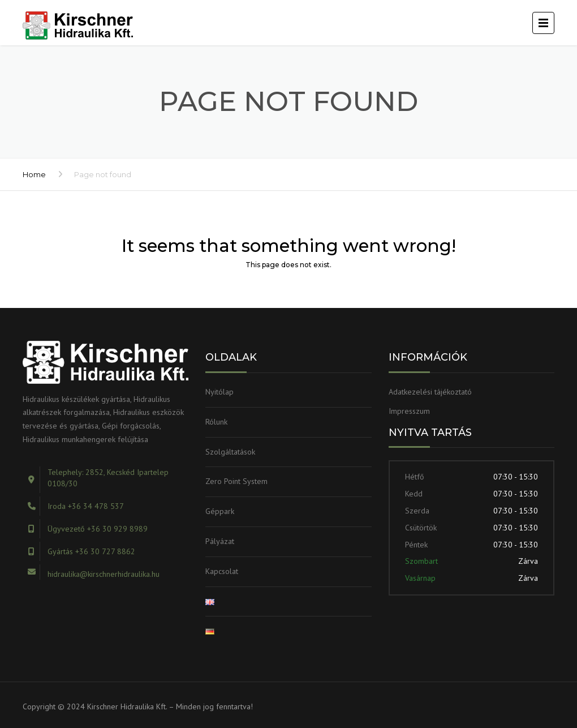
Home (34, 174)
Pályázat (220, 541)
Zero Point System (236, 481)
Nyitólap (219, 392)
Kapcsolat (222, 571)
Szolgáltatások (230, 452)
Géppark (220, 511)
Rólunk (216, 422)
